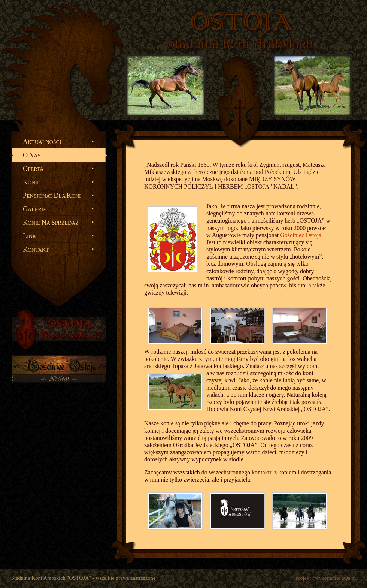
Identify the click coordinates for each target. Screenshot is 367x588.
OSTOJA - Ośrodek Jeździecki (59, 329)
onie (31, 182)
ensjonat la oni (52, 196)
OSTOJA (242, 22)
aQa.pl (349, 578)
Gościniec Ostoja (301, 235)
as (32, 155)
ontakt (36, 250)
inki (31, 236)
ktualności (42, 142)
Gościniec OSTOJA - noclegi (59, 374)
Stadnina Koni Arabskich (240, 43)
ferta (33, 169)
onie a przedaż (51, 223)
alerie (35, 209)
